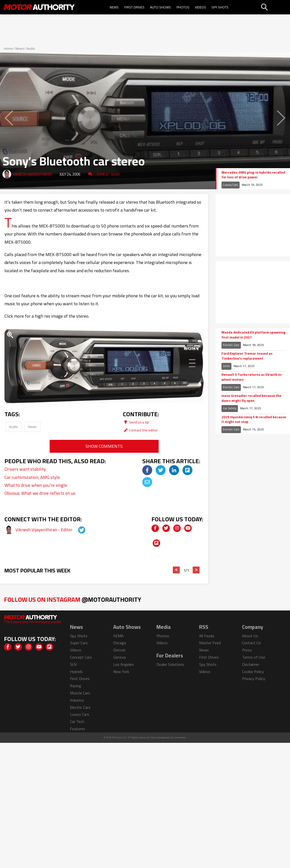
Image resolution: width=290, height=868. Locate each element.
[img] (147, 470)
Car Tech (77, 721)
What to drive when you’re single (36, 485)
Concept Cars (81, 657)
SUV (73, 664)
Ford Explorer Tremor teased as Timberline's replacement (247, 356)
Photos (183, 7)
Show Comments (104, 446)
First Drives (134, 7)
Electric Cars (231, 345)
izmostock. (180, 737)
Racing (76, 686)
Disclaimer (251, 664)
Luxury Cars (231, 185)
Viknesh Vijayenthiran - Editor (44, 530)
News (114, 7)
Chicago (120, 643)
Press (247, 650)
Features (78, 729)
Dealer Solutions (170, 664)
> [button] (196, 570)
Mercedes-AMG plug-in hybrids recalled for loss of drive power (253, 175)
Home (8, 48)
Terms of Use (254, 657)
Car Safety (230, 408)
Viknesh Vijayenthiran (32, 174)
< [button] (176, 570)
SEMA (118, 636)
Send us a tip (136, 422)
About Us (250, 636)
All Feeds (207, 636)
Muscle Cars (80, 693)
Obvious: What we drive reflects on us (40, 493)
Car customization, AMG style (32, 477)
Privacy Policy (254, 679)
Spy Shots (220, 7)
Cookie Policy (253, 672)
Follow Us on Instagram (73, 599)
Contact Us (252, 643)
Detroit (119, 650)
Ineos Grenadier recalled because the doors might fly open (251, 398)
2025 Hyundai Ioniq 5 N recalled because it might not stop (254, 420)
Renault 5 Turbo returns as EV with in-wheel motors (252, 377)
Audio (31, 48)
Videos (200, 7)
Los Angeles (124, 664)
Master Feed (210, 643)
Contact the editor (140, 430)
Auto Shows (160, 7)
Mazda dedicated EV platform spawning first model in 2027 (253, 335)
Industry (77, 700)
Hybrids (76, 672)
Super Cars (79, 643)
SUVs (226, 366)
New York (121, 672)
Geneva (119, 657)
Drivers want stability (25, 469)
